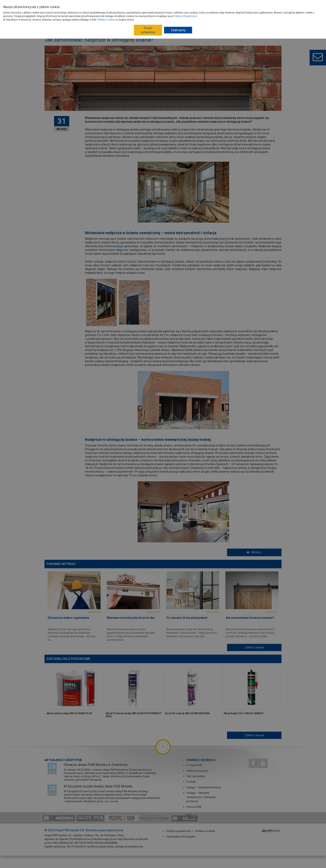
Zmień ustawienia (148, 30)
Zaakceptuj (178, 30)
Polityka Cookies (106, 20)
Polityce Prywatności (185, 16)
